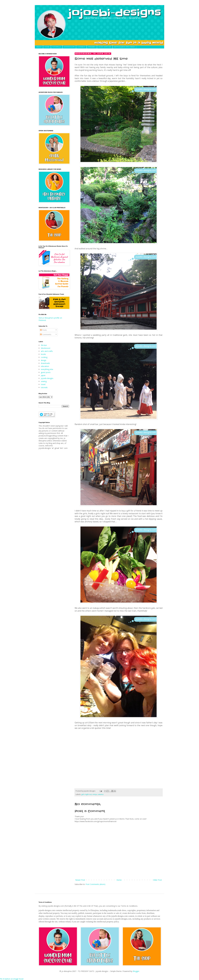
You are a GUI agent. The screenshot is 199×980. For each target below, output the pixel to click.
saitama (101, 794)
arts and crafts (47, 351)
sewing (44, 381)
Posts (43, 330)
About (39, 47)
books (43, 354)
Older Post (157, 880)
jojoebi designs (47, 378)
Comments (46, 334)
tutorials (44, 387)
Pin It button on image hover (12, 979)
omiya (95, 794)
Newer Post (80, 880)
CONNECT (81, 47)
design (44, 360)
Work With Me (105, 47)
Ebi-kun (44, 345)
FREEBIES (92, 47)
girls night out (86, 794)
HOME (47, 47)
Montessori (46, 348)
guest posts (46, 372)
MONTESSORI (69, 47)
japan (43, 375)
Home (119, 880)
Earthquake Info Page (124, 47)
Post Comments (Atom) (96, 884)
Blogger (136, 971)
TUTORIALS (57, 47)
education (45, 366)
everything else (47, 369)
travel (43, 384)
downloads (45, 363)
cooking (44, 357)
